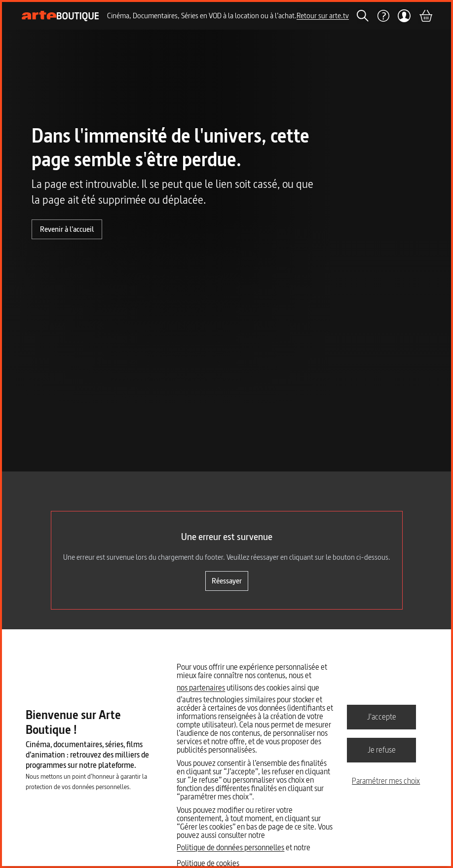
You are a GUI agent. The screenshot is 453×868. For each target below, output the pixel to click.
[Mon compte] (404, 16)
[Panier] (425, 16)
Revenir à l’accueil (67, 229)
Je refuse (382, 750)
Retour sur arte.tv (323, 16)
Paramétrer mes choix (386, 781)
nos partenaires (201, 687)
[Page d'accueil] (60, 16)
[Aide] (383, 16)
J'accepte (382, 717)
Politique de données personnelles (230, 847)
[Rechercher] (363, 16)
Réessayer (227, 581)
